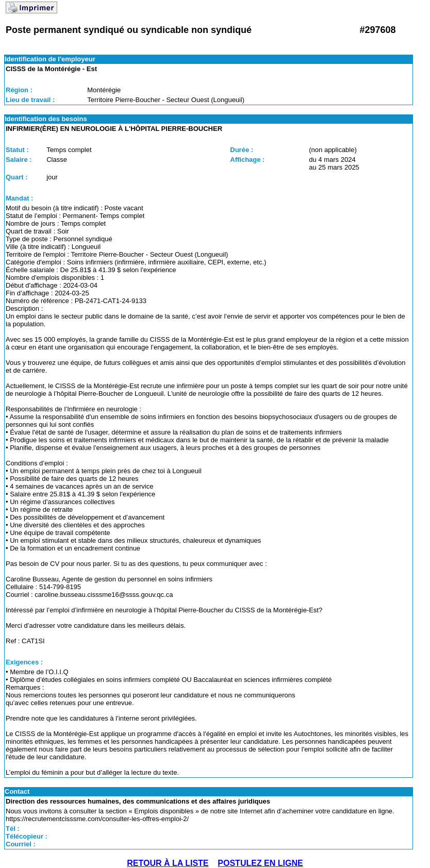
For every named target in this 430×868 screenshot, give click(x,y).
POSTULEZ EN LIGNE (260, 863)
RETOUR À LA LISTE (168, 863)
